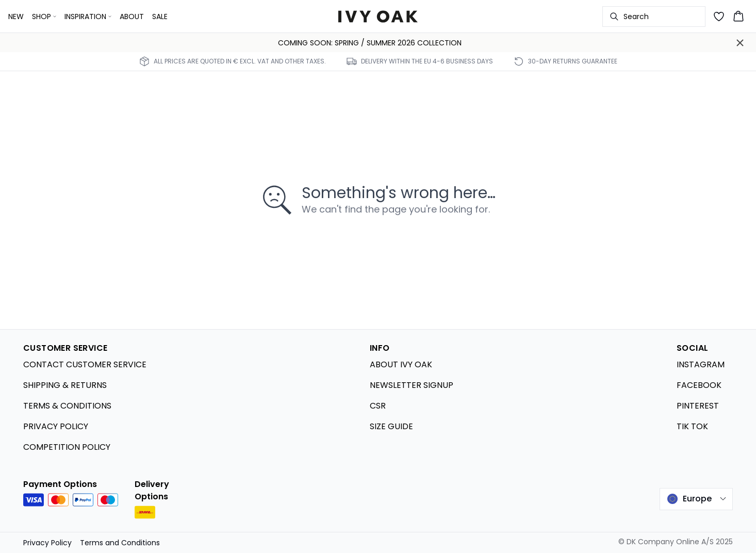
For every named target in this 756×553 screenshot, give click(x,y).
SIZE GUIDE (391, 426)
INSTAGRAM (701, 364)
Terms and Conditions (120, 543)
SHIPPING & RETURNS (65, 385)
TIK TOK (692, 426)
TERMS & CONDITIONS (67, 406)
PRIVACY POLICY (56, 426)
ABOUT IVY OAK (401, 364)
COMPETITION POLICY (67, 447)
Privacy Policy (47, 543)
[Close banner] (740, 43)
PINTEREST (698, 406)
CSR (378, 406)
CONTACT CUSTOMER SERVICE (85, 364)
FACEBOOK (699, 385)
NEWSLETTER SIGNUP (412, 385)
